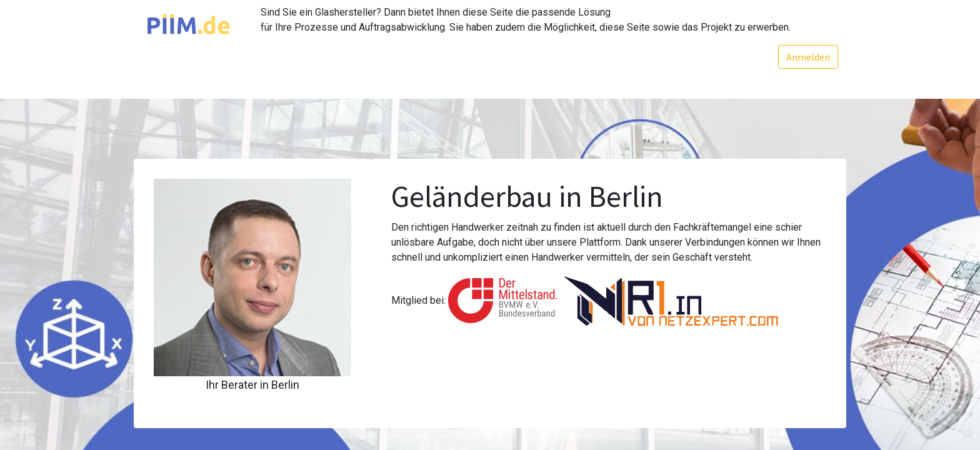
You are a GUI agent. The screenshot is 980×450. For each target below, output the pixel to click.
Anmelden (807, 57)
